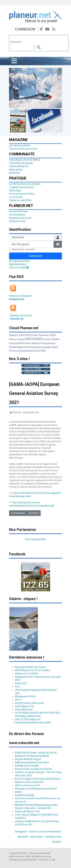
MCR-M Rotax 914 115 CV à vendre (32, 670)
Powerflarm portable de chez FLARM (33, 723)
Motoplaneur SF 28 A (25, 697)
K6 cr (17, 687)
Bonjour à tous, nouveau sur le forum (34, 769)
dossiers (38, 347)
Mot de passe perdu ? (20, 261)
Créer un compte (19, 268)
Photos (35, 335)
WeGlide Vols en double (27, 766)
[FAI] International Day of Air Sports (32, 762)
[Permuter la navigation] (14, 61)
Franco (28, 343)
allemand (36, 343)
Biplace (22, 347)
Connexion (25, 29)
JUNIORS (19, 343)
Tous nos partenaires (35, 539)
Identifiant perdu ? (18, 264)
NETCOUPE (34, 339)
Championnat (48, 343)
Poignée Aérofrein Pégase (28, 759)
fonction (47, 339)
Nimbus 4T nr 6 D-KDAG (27, 674)
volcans (22, 339)
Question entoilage (25, 795)
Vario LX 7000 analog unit (28, 719)
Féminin (30, 347)
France (13, 347)
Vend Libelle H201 (24, 710)
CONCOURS (24, 335)
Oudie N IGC (21, 683)
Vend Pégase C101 (25, 706)
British (55, 347)
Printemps (43, 335)
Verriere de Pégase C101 (27, 812)
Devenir (36, 351)
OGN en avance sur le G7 (27, 785)
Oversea (13, 351)
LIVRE (52, 335)
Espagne (47, 347)
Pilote (43, 351)
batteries (13, 335)
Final (11, 343)
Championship (25, 351)
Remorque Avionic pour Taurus (30, 667)
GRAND (55, 339)
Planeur (13, 339)
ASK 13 (18, 700)
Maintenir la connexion (24, 249)
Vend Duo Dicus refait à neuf (29, 703)
